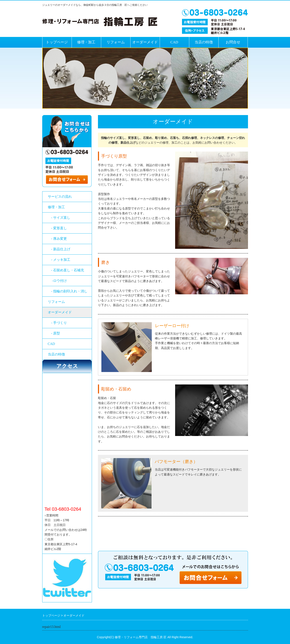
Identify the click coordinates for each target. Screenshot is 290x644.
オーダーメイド (145, 42)
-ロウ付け (59, 281)
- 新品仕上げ (59, 249)
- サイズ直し (59, 218)
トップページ (57, 42)
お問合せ (233, 42)
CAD (174, 42)
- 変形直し (57, 228)
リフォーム (116, 42)
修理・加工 (86, 42)
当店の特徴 (204, 42)
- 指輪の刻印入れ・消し (68, 291)
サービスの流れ (60, 197)
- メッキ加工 (59, 260)
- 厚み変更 (59, 239)
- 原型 (54, 333)
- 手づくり (57, 323)
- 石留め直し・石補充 (68, 270)
